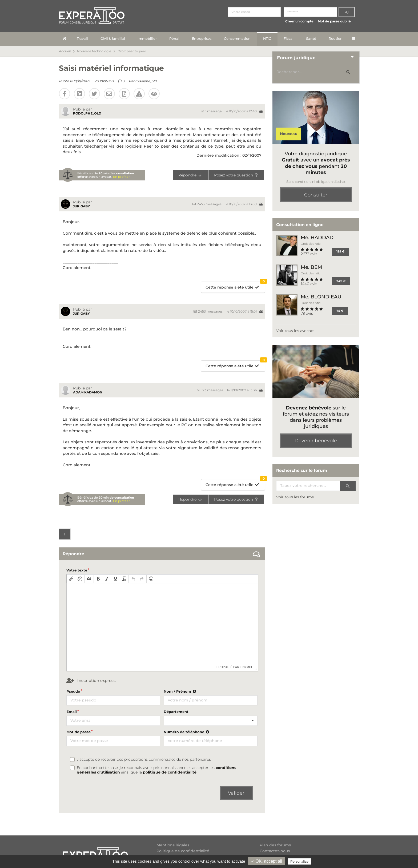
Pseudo (73, 691)
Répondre (190, 175)
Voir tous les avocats (295, 331)
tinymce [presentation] (247, 667)
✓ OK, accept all (266, 861)
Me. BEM (311, 267)
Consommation (237, 39)
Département (176, 712)
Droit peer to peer (132, 51)
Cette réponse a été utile (235, 286)
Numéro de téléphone (187, 732)
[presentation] (71, 579)
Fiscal (289, 39)
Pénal (174, 39)
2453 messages (207, 204)
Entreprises (202, 39)
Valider (236, 793)
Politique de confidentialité (183, 851)
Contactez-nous (275, 851)
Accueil (65, 51)
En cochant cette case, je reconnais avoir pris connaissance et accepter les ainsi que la (156, 770)
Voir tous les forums (295, 497)
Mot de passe (79, 732)
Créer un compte (299, 21)
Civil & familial (113, 39)
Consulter (316, 195)
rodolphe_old (146, 81)
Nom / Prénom (180, 691)
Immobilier (147, 39)
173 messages (210, 390)
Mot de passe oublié (334, 21)
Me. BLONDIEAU (321, 297)
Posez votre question (236, 175)
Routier (335, 39)
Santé (311, 39)
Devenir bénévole (316, 441)
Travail (82, 39)
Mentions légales (173, 845)
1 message (211, 111)
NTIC (267, 39)
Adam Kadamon (88, 392)
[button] (71, 579)
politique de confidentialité (170, 772)
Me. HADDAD (317, 237)
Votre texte (77, 570)
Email (72, 712)
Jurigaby (81, 206)
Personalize (299, 861)
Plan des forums (275, 845)
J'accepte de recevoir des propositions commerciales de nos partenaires (144, 759)
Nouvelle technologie (94, 51)
